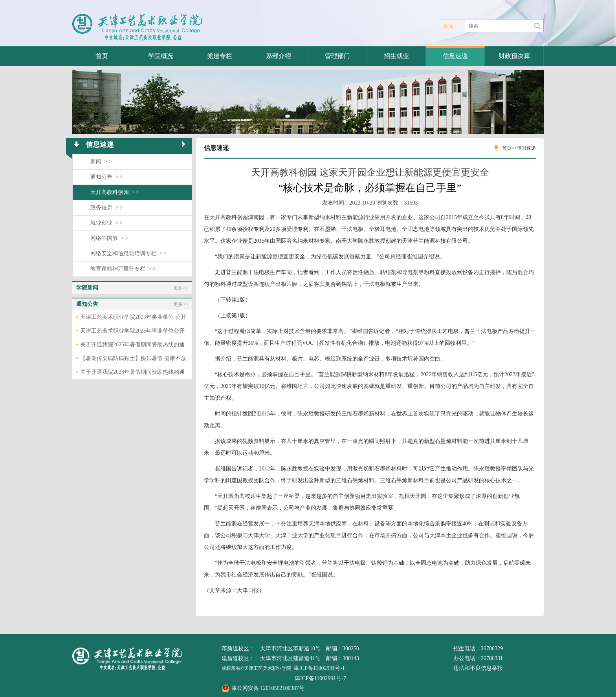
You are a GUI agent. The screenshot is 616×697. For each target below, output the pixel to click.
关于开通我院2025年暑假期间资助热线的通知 (132, 347)
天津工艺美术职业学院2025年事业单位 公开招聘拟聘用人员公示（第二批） (133, 319)
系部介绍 (279, 56)
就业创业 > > (106, 223)
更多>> (181, 288)
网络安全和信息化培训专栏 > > (128, 253)
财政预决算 (514, 56)
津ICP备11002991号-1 (319, 668)
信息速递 (455, 56)
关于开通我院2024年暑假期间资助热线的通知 (132, 374)
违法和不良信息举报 (478, 668)
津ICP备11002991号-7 (320, 678)
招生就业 (396, 56)
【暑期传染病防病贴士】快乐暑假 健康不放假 (133, 360)
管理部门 (337, 56)
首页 (102, 56)
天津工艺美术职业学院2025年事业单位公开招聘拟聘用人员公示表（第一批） (132, 333)
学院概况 (161, 56)
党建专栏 (220, 56)
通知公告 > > (106, 177)
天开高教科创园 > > (115, 192)
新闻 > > (101, 162)
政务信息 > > (106, 208)
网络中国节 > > (109, 238)
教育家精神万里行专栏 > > (123, 269)
